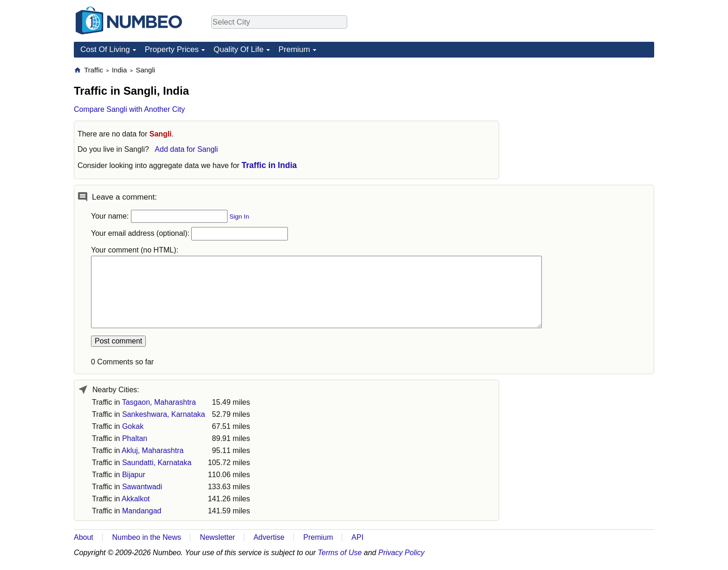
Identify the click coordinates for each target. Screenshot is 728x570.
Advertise (269, 537)
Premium (294, 49)
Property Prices (172, 49)
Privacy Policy (402, 553)
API (357, 537)
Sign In (239, 217)
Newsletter (218, 537)
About (84, 537)
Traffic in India (269, 165)
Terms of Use (340, 553)
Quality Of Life (239, 49)
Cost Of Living (105, 49)
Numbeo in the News (146, 537)
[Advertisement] (585, 123)
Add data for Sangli (186, 149)
